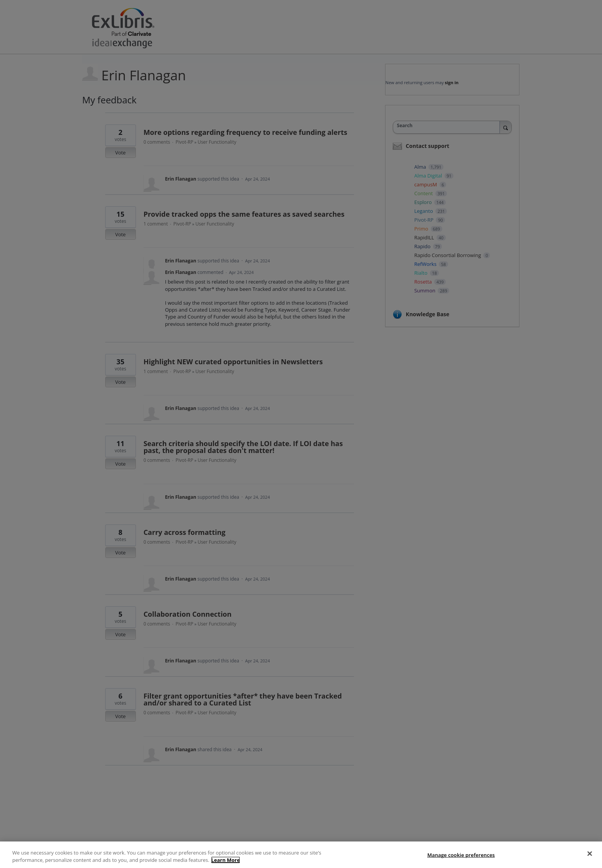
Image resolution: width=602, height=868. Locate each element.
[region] (301, 855)
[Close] (590, 854)
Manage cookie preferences (461, 855)
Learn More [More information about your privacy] (226, 860)
